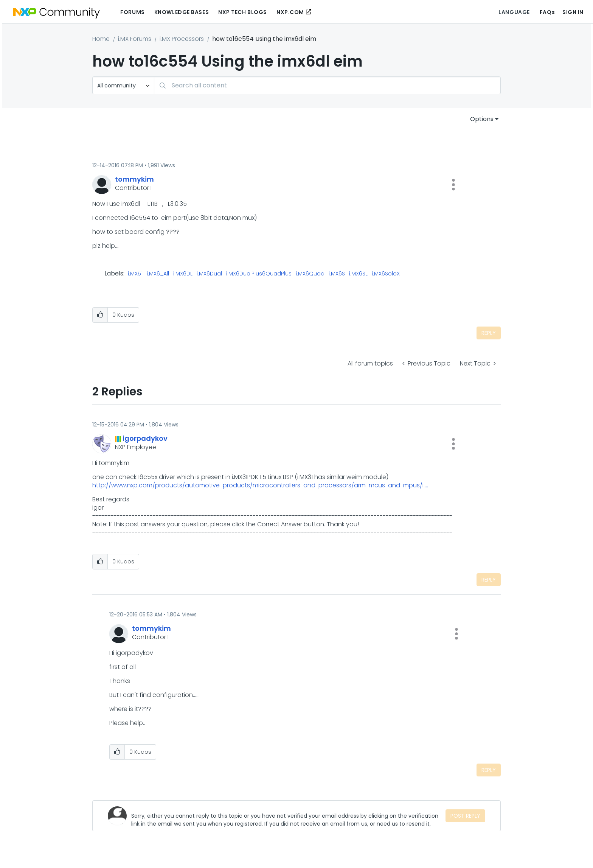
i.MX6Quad (310, 274)
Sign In (573, 12)
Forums (132, 12)
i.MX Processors (182, 39)
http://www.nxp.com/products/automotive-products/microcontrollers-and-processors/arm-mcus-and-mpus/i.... (260, 485)
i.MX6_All (158, 274)
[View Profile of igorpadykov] (145, 438)
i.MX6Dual (209, 274)
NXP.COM (290, 12)
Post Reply (465, 816)
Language (514, 12)
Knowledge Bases (182, 12)
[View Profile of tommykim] (134, 179)
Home (101, 39)
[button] (453, 185)
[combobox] (327, 85)
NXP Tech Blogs (243, 12)
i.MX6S (337, 274)
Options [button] (482, 119)
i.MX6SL (358, 274)
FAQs (547, 12)
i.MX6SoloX (386, 274)
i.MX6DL (183, 274)
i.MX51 (135, 274)
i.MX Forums (135, 39)
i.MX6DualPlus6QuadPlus (259, 274)
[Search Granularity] (123, 85)
